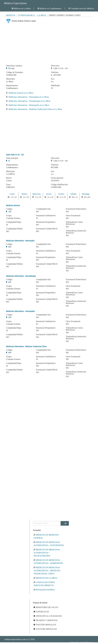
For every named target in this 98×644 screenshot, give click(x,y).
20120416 (55, 181)
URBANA (10, 187)
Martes (24, 194)
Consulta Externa (13, 218)
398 (10, 317)
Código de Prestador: (15, 72)
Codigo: (9, 209)
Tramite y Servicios (46, 620)
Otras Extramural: (73, 216)
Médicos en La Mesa (21, 8)
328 (10, 212)
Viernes (61, 194)
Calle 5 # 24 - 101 (61, 68)
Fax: (53, 79)
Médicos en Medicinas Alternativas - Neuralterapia (47, 553)
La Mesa (42, 15)
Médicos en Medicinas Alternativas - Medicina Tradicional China (47, 571)
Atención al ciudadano (48, 616)
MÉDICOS (11, 15)
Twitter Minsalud (45, 625)
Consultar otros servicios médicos (44, 584)
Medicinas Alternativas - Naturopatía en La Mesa (29, 97)
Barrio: (9, 178)
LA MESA (11, 174)
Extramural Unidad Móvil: (47, 229)
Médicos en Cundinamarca (50, 8)
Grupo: (9, 216)
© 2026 (20, 639)
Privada (11, 68)
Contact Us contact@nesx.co (82, 642)
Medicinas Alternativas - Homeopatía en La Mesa (29, 105)
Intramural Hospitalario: (46, 222)
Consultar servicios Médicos (81, 8)
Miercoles (37, 194)
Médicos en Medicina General (46, 536)
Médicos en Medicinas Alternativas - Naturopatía (49, 544)
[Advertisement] (49, 43)
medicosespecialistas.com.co (16, 639)
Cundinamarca (26, 15)
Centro (9, 181)
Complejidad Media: (15, 229)
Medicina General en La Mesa (21, 93)
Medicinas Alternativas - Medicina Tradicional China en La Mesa (35, 109)
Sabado (73, 194)
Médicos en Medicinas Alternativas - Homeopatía (48, 562)
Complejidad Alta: (44, 209)
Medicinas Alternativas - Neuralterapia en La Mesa (29, 101)
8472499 (57, 75)
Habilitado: (56, 86)
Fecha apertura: (57, 178)
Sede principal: (12, 158)
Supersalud (41, 612)
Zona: (8, 185)
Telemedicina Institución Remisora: (76, 232)
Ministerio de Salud (46, 607)
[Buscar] (65, 523)
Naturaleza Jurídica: (14, 66)
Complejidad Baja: (14, 222)
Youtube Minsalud (45, 629)
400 (10, 353)
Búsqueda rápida (44, 590)
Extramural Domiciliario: (76, 209)
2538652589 (11, 75)
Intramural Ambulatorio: (46, 216)
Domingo (86, 194)
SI (52, 88)
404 (10, 247)
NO (8, 231)
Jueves (49, 194)
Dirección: (55, 66)
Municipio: (11, 79)
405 (10, 282)
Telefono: (55, 72)
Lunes (12, 194)
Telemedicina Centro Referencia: (74, 223)
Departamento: (12, 86)
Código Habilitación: (60, 185)
